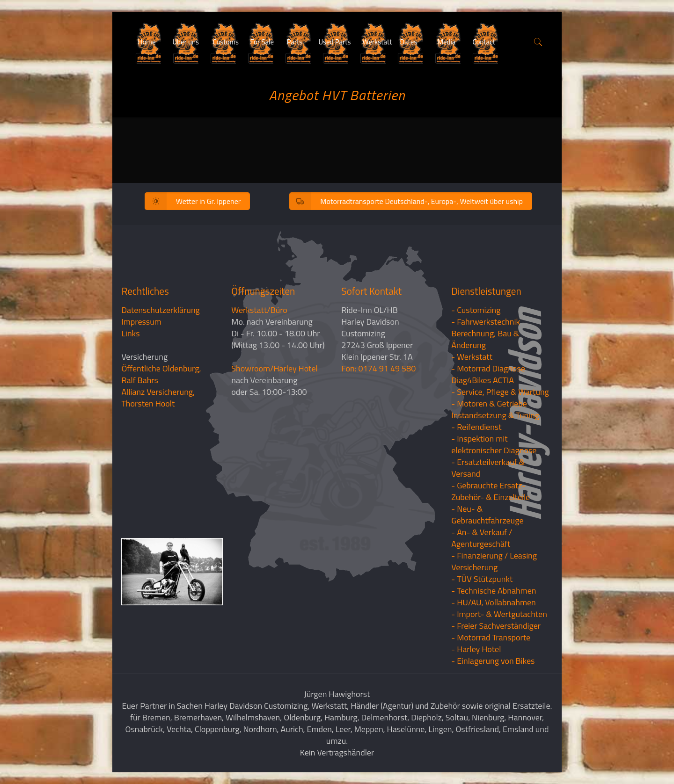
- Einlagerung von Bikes (493, 661)
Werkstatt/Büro (259, 310)
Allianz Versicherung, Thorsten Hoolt (158, 398)
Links (130, 333)
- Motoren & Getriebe (489, 403)
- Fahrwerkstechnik (486, 322)
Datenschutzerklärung (160, 310)
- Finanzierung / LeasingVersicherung (494, 561)
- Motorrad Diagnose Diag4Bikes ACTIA (488, 374)
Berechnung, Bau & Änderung (485, 339)
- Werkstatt (472, 357)
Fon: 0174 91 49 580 (378, 368)
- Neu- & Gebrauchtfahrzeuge (487, 515)
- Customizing (476, 310)
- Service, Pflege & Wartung (500, 392)
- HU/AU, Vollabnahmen (493, 602)
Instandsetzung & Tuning (495, 415)
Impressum (141, 322)
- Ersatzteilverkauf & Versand (488, 468)
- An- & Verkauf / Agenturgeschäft (482, 538)
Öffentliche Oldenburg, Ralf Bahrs (161, 374)
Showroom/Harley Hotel (274, 368)
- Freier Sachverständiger (496, 626)
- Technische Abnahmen (494, 591)
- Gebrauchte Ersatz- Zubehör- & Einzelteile (491, 491)
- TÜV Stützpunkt (482, 579)
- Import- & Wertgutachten (499, 614)
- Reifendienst (476, 427)
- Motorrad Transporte (491, 637)
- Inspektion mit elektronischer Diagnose (494, 444)
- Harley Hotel (476, 649)
